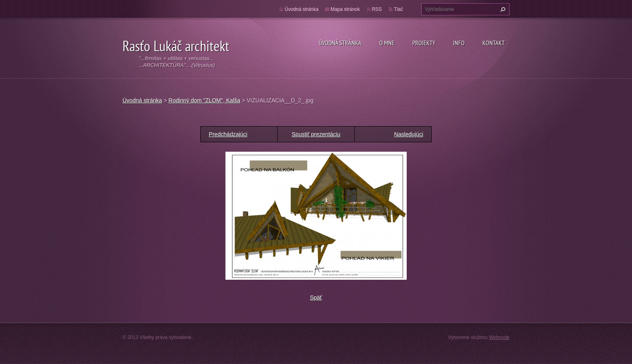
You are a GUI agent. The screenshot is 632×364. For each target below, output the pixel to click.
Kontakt (494, 43)
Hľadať (502, 9)
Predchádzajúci (228, 134)
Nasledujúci (409, 134)
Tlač (398, 9)
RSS (377, 9)
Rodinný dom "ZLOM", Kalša (204, 100)
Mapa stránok (345, 9)
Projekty (424, 43)
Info (459, 43)
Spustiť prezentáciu (316, 134)
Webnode (499, 337)
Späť (316, 297)
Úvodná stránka (340, 43)
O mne (387, 43)
